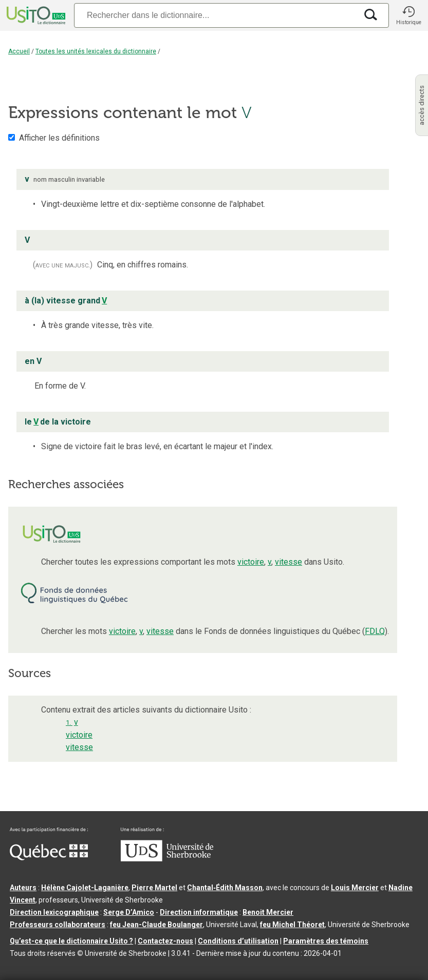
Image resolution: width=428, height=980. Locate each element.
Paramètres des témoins (326, 941)
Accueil (19, 51)
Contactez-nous (165, 941)
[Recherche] (216, 15)
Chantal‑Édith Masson (225, 888)
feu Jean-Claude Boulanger (156, 925)
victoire (251, 562)
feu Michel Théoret (292, 925)
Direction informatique (199, 912)
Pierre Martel (154, 888)
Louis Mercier (355, 888)
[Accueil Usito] (35, 15)
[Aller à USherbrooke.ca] (167, 859)
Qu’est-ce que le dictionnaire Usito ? (71, 941)
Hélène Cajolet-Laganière (85, 888)
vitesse (289, 562)
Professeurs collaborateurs (58, 925)
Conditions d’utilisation (238, 941)
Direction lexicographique (54, 912)
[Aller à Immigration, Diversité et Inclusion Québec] (49, 858)
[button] (408, 15)
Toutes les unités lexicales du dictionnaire (96, 51)
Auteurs (23, 888)
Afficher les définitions (59, 138)
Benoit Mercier (268, 912)
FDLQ (375, 631)
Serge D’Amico (129, 912)
